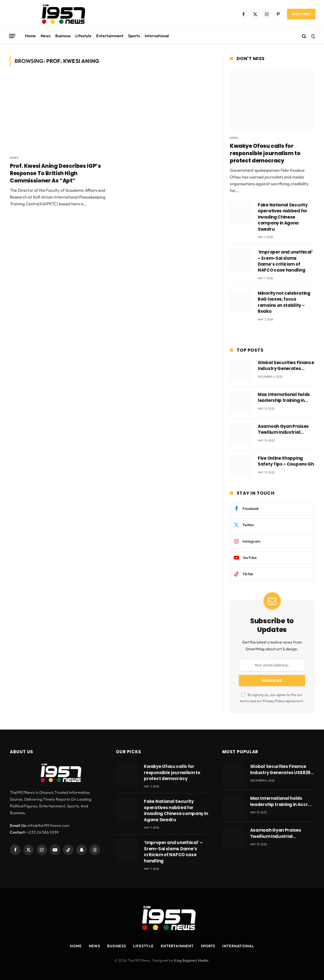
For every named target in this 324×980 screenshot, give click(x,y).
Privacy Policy (274, 701)
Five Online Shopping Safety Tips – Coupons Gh (286, 461)
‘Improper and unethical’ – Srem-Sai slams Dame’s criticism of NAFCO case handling (285, 261)
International (157, 36)
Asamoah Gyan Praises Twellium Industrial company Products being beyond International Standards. (286, 429)
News (46, 36)
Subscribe (301, 14)
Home (30, 36)
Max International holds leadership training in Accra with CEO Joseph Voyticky (284, 397)
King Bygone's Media (191, 960)
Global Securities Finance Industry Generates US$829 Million (286, 366)
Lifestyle (83, 36)
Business (63, 36)
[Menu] (12, 36)
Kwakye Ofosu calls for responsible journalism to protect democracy (265, 153)
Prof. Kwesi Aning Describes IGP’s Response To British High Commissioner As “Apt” (55, 173)
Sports (134, 36)
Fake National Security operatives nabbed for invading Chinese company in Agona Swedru (283, 217)
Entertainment (110, 36)
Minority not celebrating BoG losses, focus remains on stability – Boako (284, 302)
